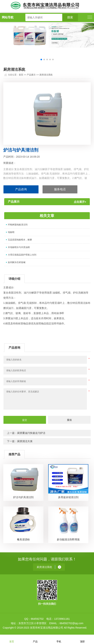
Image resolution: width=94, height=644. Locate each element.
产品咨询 (21, 189)
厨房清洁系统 (46, 75)
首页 (21, 75)
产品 (35, 639)
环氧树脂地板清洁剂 (18, 225)
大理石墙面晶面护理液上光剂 (22, 255)
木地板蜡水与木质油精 (19, 247)
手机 (59, 639)
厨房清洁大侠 (25, 441)
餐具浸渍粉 (23, 539)
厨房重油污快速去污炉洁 (31, 433)
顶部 (82, 639)
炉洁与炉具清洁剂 (23, 497)
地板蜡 (11, 232)
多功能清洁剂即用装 (68, 539)
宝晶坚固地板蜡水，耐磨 (20, 240)
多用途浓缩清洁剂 (68, 497)
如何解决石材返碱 (17, 262)
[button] (41, 60)
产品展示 (31, 75)
